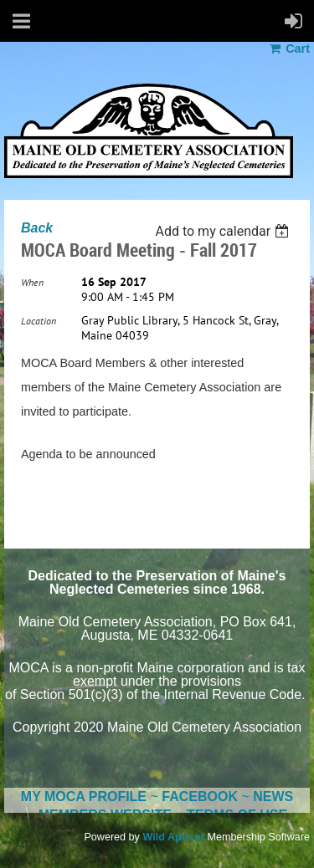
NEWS (273, 797)
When (32, 282)
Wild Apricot (173, 837)
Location (39, 321)
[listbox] (224, 231)
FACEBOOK (200, 797)
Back (37, 228)
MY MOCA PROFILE (84, 797)
